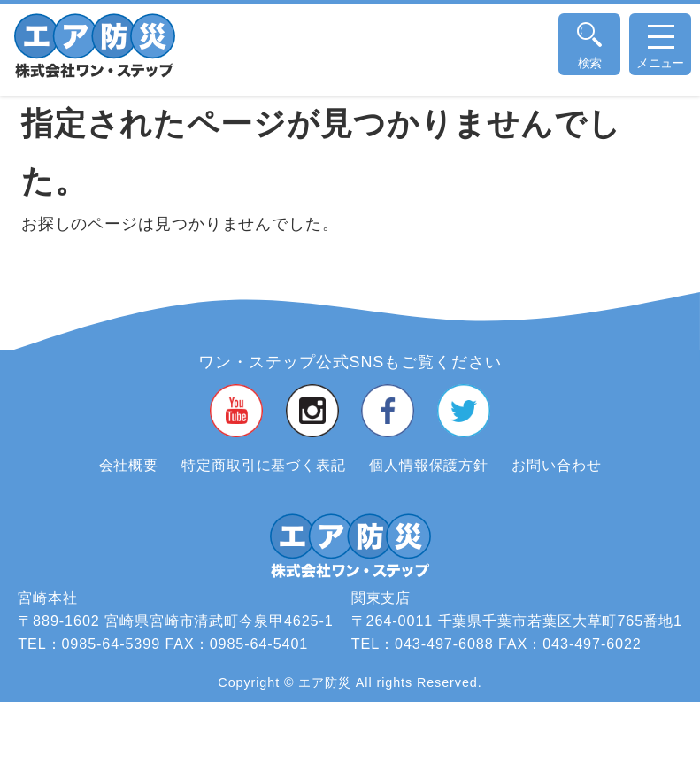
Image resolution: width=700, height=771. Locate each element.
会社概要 (129, 465)
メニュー (660, 53)
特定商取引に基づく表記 (264, 465)
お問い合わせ (556, 465)
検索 (590, 63)
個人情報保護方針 (429, 465)
